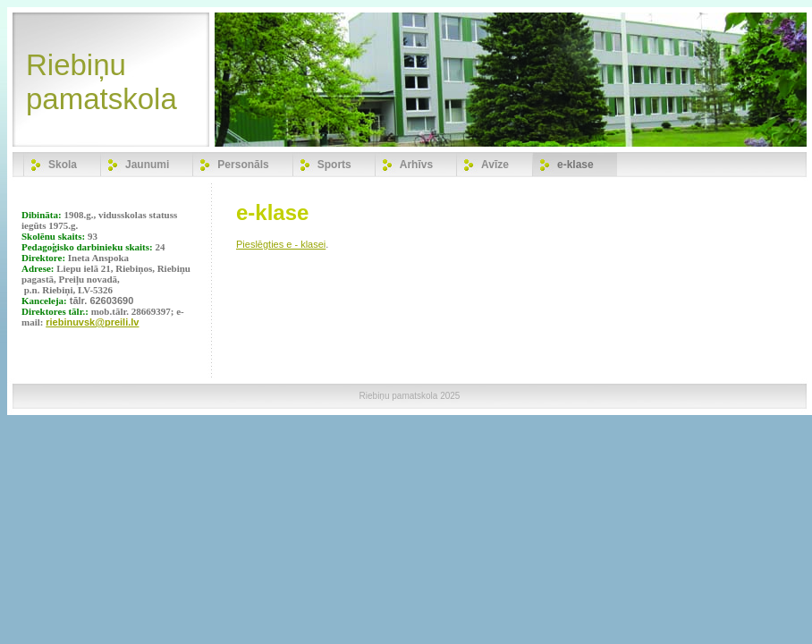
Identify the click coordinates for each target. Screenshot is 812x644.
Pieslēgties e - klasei (281, 244)
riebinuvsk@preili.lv (92, 322)
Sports (334, 165)
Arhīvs (416, 165)
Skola (63, 165)
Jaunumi (147, 165)
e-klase (575, 165)
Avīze (495, 165)
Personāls (243, 165)
